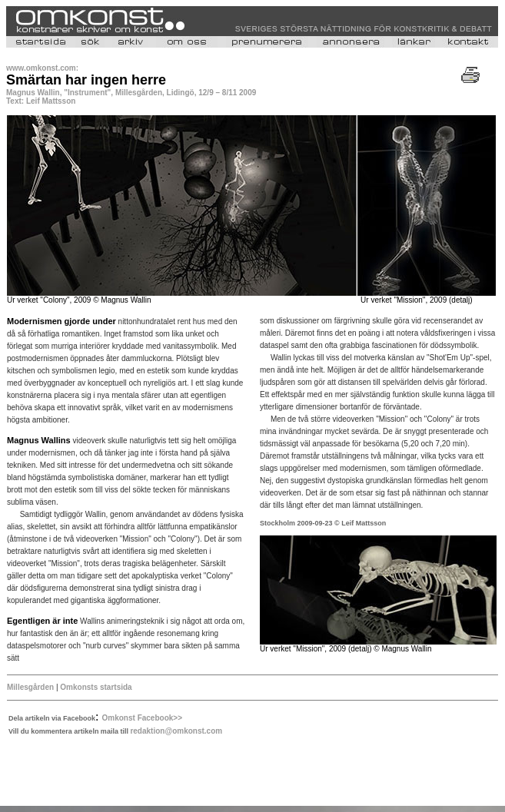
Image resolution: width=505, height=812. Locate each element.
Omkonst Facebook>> (142, 718)
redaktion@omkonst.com (176, 731)
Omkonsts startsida (96, 687)
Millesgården (30, 687)
